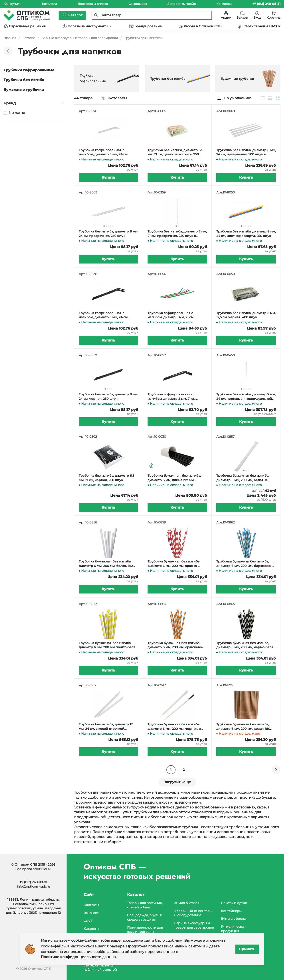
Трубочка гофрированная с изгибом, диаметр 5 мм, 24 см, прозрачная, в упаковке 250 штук (106, 152)
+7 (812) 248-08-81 (33, 882)
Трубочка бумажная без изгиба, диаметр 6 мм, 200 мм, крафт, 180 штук (243, 727)
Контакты (224, 4)
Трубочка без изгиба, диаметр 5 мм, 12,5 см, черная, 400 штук (246, 315)
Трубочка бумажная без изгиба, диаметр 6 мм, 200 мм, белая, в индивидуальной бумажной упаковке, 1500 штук (243, 478)
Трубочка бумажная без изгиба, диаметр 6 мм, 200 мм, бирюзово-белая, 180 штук (244, 564)
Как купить (12, 4)
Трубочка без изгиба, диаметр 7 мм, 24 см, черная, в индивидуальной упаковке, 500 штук (246, 397)
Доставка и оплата (93, 4)
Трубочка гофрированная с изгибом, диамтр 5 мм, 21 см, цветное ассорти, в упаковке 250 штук (175, 315)
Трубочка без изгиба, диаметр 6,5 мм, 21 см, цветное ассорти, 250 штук (175, 152)
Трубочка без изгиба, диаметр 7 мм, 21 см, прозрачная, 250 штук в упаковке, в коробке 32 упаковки (177, 234)
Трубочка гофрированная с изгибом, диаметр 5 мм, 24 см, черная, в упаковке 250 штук (104, 315)
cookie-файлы (84, 940)
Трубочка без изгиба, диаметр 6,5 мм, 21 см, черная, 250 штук (106, 478)
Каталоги (49, 4)
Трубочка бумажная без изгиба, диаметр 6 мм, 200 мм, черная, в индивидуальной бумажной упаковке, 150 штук (174, 727)
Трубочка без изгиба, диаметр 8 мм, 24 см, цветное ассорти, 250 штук (246, 234)
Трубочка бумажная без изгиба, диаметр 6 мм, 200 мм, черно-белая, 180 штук (246, 645)
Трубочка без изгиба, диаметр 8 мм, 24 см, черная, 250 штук (108, 396)
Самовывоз (138, 4)
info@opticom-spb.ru (33, 886)
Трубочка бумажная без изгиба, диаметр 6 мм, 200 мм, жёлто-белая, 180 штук (108, 645)
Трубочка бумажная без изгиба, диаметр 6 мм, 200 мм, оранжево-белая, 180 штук (175, 645)
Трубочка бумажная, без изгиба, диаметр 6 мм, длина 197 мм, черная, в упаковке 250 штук (174, 478)
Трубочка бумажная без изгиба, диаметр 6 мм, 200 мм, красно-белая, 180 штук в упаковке (174, 564)
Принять (247, 949)
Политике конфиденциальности (71, 957)
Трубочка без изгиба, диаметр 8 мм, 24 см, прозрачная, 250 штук (108, 234)
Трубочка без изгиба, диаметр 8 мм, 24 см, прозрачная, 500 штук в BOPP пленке (246, 152)
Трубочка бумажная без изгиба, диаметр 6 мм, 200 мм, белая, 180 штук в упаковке (106, 564)
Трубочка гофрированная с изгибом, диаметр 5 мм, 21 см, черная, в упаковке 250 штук (172, 397)
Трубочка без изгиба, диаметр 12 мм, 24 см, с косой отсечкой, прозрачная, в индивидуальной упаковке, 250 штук (106, 727)
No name (17, 113)
